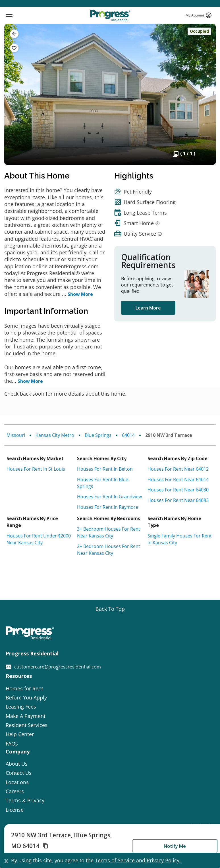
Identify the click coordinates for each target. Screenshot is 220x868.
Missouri (16, 435)
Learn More (148, 308)
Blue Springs (98, 435)
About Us (17, 764)
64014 (128, 435)
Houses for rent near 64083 (178, 500)
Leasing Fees (21, 707)
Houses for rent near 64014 (178, 479)
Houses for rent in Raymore (108, 507)
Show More (80, 294)
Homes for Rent (24, 688)
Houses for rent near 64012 (178, 469)
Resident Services (27, 725)
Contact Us (19, 773)
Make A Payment (26, 716)
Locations (17, 782)
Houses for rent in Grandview (109, 497)
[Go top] (110, 609)
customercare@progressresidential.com (53, 667)
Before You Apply (26, 697)
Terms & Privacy (25, 800)
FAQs (12, 744)
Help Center (20, 734)
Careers (15, 791)
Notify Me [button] (175, 846)
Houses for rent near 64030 (178, 490)
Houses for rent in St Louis (36, 469)
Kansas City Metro (55, 435)
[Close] (6, 860)
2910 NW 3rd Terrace (169, 435)
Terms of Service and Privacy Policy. (138, 860)
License (15, 810)
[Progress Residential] (110, 15)
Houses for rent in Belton (105, 469)
